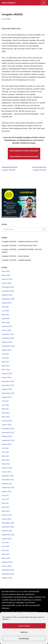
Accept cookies (24, 626)
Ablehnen (24, 632)
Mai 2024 (5, 362)
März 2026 (6, 275)
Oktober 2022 (7, 436)
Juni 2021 (5, 499)
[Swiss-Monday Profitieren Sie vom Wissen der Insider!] (9, 3)
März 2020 (6, 558)
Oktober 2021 (7, 484)
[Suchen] (21, 229)
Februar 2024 (7, 373)
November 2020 (8, 527)
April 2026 (6, 271)
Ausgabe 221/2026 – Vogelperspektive (16, 260)
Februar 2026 (7, 279)
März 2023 (6, 417)
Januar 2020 (6, 566)
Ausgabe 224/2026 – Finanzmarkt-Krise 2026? (20, 245)
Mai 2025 (5, 315)
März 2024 (6, 370)
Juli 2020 (5, 542)
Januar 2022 (6, 472)
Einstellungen (24, 639)
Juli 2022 (5, 448)
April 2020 (6, 554)
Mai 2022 (5, 456)
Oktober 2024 (7, 342)
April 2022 (6, 460)
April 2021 (6, 507)
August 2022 (7, 444)
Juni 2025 (5, 311)
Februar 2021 (7, 515)
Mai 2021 (5, 503)
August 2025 (7, 303)
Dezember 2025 (8, 287)
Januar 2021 (6, 519)
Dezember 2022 (8, 429)
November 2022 (8, 432)
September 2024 (8, 346)
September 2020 (8, 535)
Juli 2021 (5, 495)
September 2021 (8, 487)
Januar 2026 (6, 283)
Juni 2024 (5, 358)
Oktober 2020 (7, 531)
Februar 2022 (7, 468)
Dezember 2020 (8, 523)
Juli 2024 (5, 354)
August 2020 (7, 539)
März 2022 (6, 464)
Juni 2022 (5, 452)
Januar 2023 (6, 425)
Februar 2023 (7, 421)
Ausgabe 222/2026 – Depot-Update (15, 256)
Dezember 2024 (8, 334)
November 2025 (8, 291)
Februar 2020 (7, 562)
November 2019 (8, 574)
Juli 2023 (5, 401)
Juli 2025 (5, 307)
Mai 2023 (5, 409)
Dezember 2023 (8, 381)
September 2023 (8, 393)
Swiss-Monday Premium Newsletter (24, 151)
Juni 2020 (5, 546)
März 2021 (6, 511)
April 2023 (6, 413)
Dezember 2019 (8, 570)
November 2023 (8, 385)
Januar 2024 (6, 377)
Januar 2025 (6, 330)
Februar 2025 (7, 326)
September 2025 (8, 299)
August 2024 (7, 350)
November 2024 (8, 338)
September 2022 (8, 440)
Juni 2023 (5, 405)
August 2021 (7, 491)
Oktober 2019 (7, 578)
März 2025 (6, 322)
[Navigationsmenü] (44, 3)
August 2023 (7, 397)
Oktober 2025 (7, 295)
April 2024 (6, 366)
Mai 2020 (5, 550)
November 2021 (8, 480)
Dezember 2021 (8, 476)
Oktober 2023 (7, 389)
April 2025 (6, 318)
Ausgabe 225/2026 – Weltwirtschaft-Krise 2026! (20, 241)
